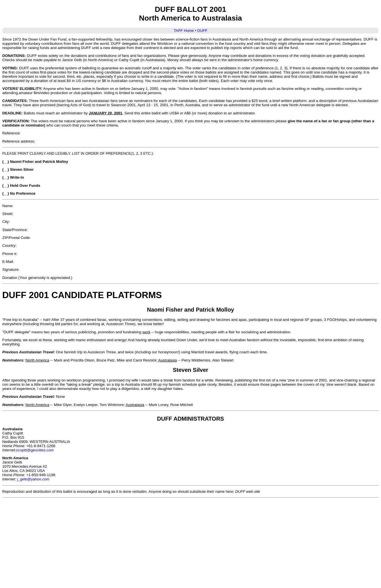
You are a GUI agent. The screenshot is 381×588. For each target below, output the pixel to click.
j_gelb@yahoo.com (33, 479)
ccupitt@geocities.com (35, 450)
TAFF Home (184, 31)
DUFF (202, 31)
